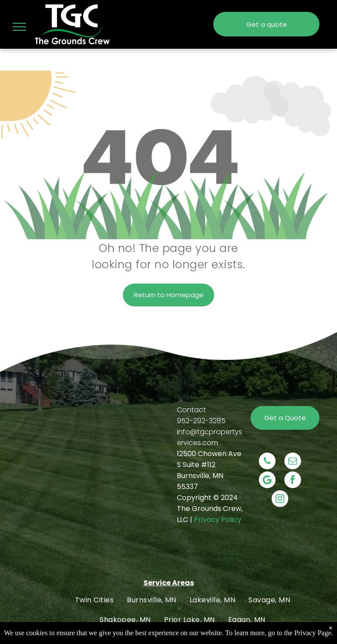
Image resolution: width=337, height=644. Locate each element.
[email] (293, 462)
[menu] (19, 27)
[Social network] (267, 481)
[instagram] (280, 500)
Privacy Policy (218, 520)
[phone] (267, 462)
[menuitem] (94, 600)
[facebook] (293, 481)
